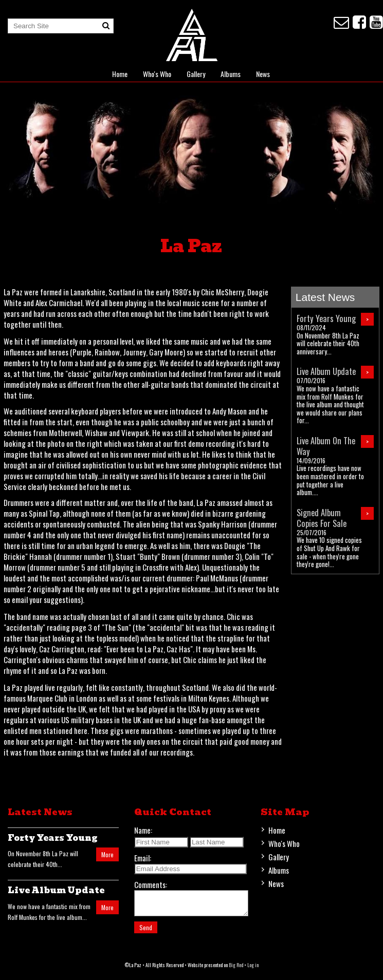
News (263, 74)
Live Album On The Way (326, 446)
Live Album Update (326, 371)
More (107, 854)
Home (120, 74)
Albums (231, 74)
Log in (253, 969)
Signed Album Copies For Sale (322, 518)
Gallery (196, 74)
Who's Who (157, 74)
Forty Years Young (326, 318)
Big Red (236, 969)
